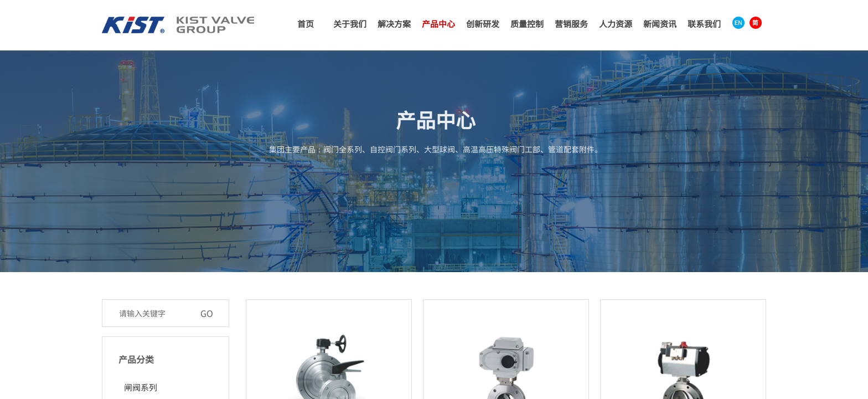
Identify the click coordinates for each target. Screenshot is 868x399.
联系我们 (704, 24)
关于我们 (350, 24)
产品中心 (438, 24)
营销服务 (571, 24)
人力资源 (616, 24)
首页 (306, 24)
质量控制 (527, 24)
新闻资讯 (660, 24)
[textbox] (154, 313)
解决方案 (394, 24)
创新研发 (483, 24)
